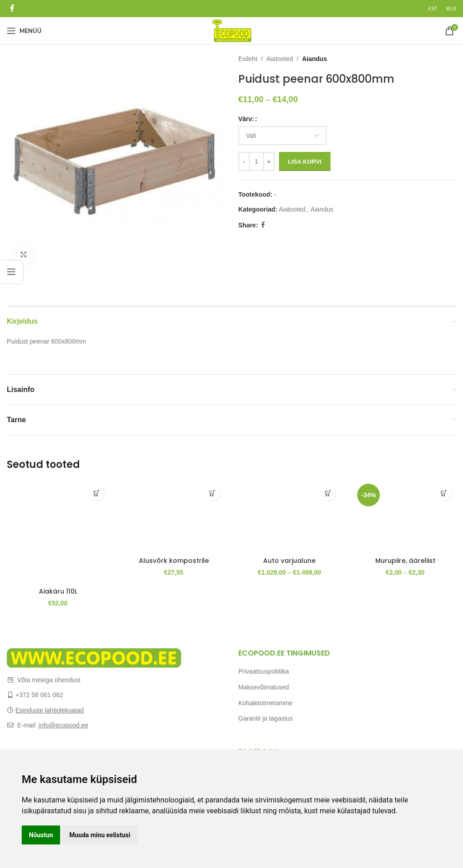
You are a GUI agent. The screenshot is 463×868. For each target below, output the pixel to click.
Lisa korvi (305, 162)
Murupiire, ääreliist (405, 561)
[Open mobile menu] (24, 31)
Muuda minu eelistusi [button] (100, 835)
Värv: (246, 119)
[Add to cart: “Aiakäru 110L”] (97, 493)
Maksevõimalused (264, 687)
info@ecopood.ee (63, 725)
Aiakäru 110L (58, 591)
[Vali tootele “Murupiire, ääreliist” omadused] (444, 493)
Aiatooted (280, 59)
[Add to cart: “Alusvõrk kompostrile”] (212, 493)
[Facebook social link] (12, 8)
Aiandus (314, 59)
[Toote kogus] (256, 161)
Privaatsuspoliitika (264, 671)
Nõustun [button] (41, 835)
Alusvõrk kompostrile (174, 561)
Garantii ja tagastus (266, 718)
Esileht (248, 59)
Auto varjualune (289, 561)
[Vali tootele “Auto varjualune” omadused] (328, 493)
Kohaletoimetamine (265, 703)
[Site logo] (232, 30)
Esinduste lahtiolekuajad (50, 710)
